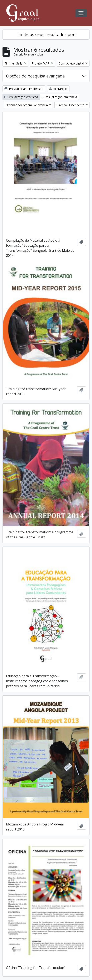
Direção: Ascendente (71, 105)
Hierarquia (58, 89)
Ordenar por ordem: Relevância (27, 105)
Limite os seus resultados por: (46, 34)
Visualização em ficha (21, 97)
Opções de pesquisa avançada (35, 76)
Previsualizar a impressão (24, 89)
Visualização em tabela (59, 97)
